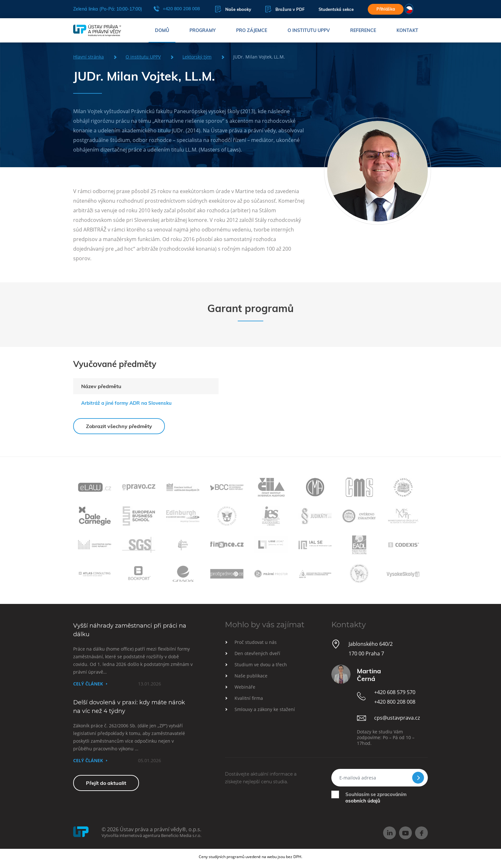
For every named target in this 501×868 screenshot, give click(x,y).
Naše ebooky (233, 9)
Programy (203, 30)
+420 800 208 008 (177, 9)
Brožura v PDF (285, 9)
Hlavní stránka (89, 57)
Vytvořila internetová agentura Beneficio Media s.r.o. (151, 835)
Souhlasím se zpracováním (376, 798)
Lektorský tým (197, 57)
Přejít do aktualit (106, 783)
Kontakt (407, 30)
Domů (162, 30)
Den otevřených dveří (257, 653)
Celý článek (88, 684)
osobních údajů (363, 801)
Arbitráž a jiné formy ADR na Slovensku (126, 403)
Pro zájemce (252, 30)
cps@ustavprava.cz (397, 718)
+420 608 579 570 (395, 692)
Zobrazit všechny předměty (119, 426)
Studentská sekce (336, 9)
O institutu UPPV (309, 30)
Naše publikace (251, 676)
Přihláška (386, 9)
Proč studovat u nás (256, 642)
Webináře (245, 687)
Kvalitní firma (249, 698)
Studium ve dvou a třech (261, 665)
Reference (363, 30)
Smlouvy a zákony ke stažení (265, 709)
